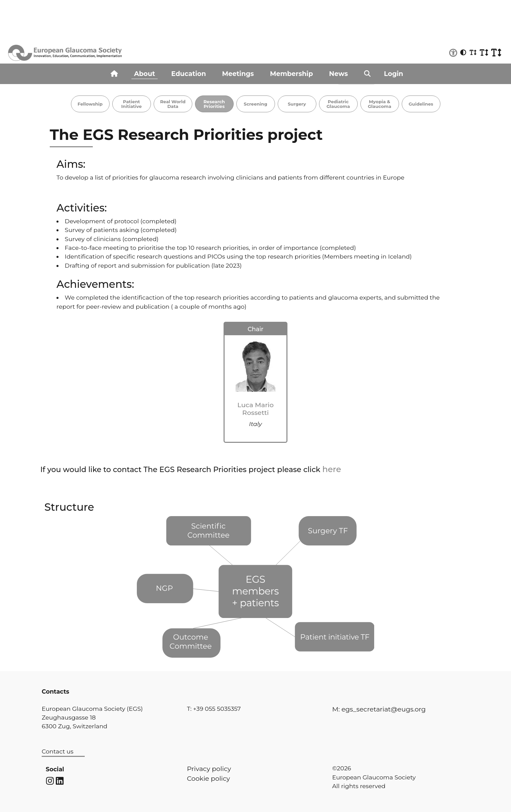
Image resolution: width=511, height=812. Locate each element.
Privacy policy (209, 769)
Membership (291, 74)
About (145, 74)
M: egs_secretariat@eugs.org (379, 709)
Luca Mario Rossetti (255, 409)
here (332, 469)
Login (394, 74)
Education (188, 74)
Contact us (57, 751)
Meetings (238, 74)
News (339, 74)
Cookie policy (208, 778)
